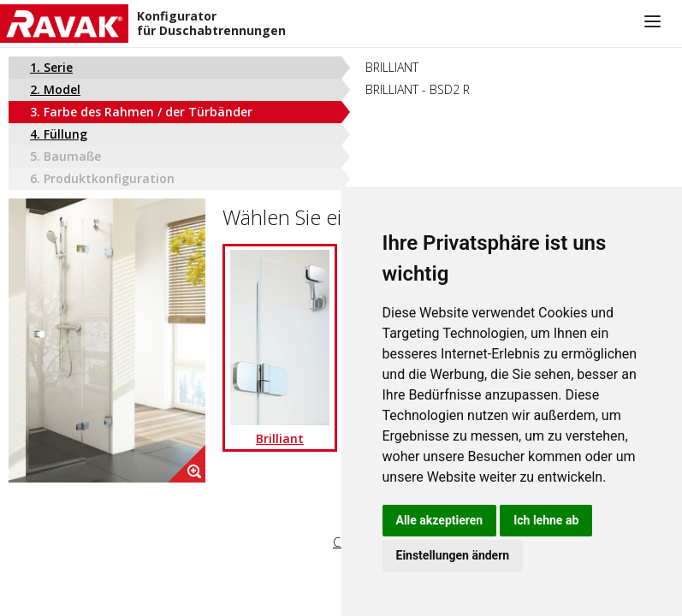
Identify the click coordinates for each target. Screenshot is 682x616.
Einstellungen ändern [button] (453, 555)
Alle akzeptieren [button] (440, 520)
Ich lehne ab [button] (546, 520)
